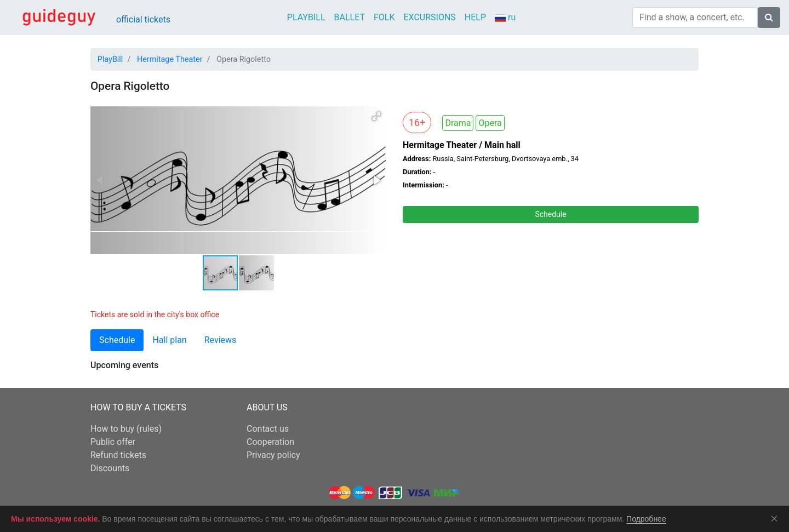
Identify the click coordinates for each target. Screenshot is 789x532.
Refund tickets (118, 455)
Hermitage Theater (170, 59)
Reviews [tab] (221, 340)
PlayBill (110, 59)
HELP (475, 17)
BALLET (350, 17)
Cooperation (270, 442)
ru (505, 18)
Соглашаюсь (776, 518)
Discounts (110, 468)
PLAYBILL (306, 17)
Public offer (113, 442)
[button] (376, 116)
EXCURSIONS (429, 17)
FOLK (384, 17)
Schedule (550, 214)
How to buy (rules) (126, 429)
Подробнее (646, 519)
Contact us (268, 429)
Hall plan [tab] (169, 340)
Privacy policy (273, 455)
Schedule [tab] (117, 340)
